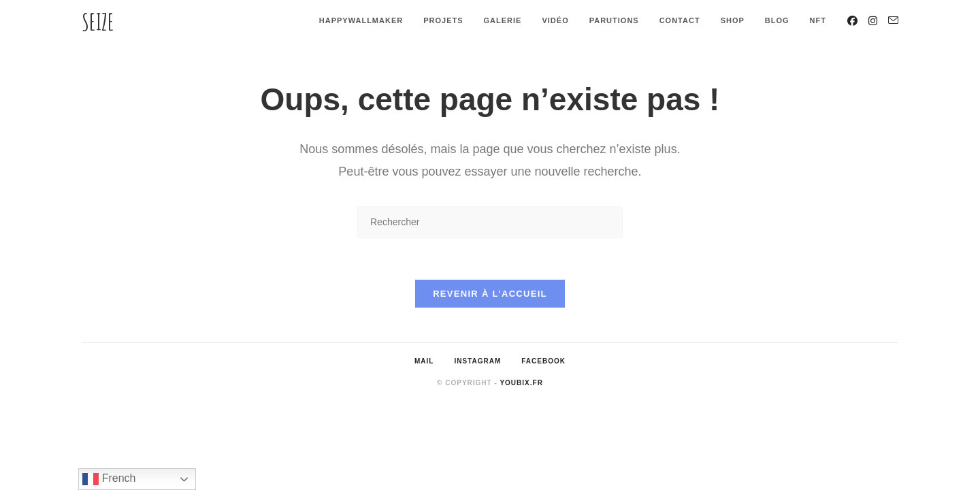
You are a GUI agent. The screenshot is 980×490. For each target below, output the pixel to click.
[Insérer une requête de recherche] (490, 222)
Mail (424, 361)
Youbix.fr (521, 383)
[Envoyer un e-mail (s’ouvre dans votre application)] (893, 20)
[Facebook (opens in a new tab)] (852, 21)
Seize (98, 21)
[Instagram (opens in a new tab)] (873, 21)
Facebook (543, 361)
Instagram (477, 361)
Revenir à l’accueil (490, 294)
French (109, 479)
